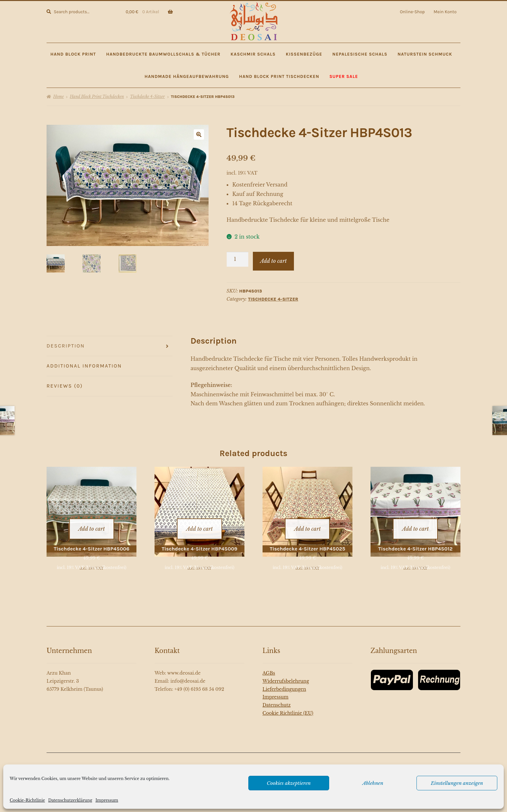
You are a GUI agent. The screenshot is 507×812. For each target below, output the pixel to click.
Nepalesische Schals (360, 54)
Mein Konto (445, 12)
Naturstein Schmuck (425, 54)
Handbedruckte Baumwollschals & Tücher (163, 54)
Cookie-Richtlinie (27, 800)
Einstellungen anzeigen (457, 783)
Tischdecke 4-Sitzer (147, 96)
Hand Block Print (73, 54)
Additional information (84, 366)
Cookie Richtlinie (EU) (288, 706)
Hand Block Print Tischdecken (279, 76)
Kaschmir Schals (253, 54)
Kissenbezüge (304, 54)
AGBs (269, 667)
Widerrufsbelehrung (286, 675)
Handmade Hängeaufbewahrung (187, 76)
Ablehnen (373, 783)
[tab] (110, 346)
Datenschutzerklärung (70, 800)
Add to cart (273, 261)
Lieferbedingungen (284, 683)
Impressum (107, 800)
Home (58, 96)
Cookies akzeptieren (289, 783)
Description (66, 346)
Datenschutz (277, 699)
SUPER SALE (344, 76)
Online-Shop (412, 12)
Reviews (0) (65, 386)
